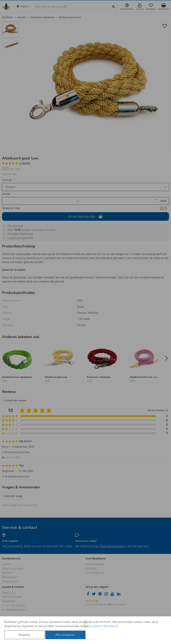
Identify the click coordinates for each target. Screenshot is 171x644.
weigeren (113, 626)
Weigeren (24, 635)
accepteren (96, 626)
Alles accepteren (65, 635)
